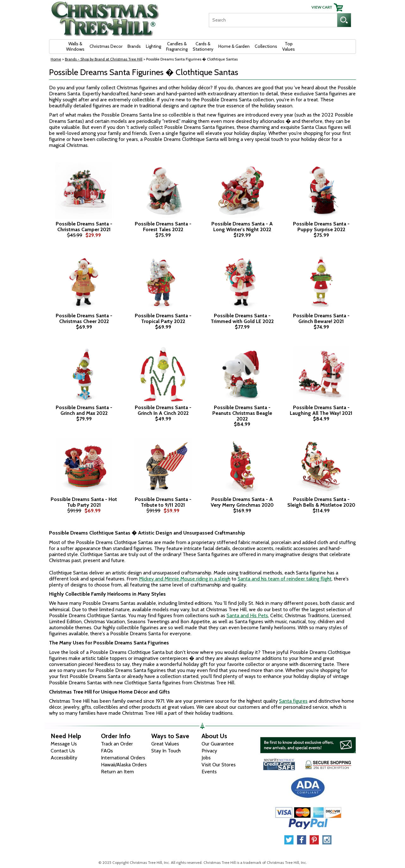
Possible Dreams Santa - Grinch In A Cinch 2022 (163, 410)
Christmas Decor (106, 46)
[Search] (273, 20)
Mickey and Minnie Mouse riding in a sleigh (185, 579)
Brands (134, 46)
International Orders (123, 758)
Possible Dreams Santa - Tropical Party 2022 (163, 318)
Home (56, 59)
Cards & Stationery (203, 46)
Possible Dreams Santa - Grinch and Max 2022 (84, 410)
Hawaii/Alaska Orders (124, 765)
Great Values (165, 744)
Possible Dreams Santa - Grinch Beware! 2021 (321, 318)
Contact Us (63, 751)
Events (209, 772)
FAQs (107, 751)
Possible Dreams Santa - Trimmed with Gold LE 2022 (242, 318)
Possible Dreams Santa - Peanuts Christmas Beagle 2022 (242, 413)
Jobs (206, 758)
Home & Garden (234, 46)
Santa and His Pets (247, 615)
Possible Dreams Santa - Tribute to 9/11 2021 (163, 502)
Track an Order (117, 744)
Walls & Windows (75, 46)
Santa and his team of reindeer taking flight (285, 579)
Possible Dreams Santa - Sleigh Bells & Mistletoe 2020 (321, 502)
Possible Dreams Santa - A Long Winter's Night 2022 (242, 227)
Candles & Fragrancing (177, 46)
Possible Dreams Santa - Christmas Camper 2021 (84, 227)
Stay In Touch (166, 751)
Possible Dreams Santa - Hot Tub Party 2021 (84, 502)
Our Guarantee (218, 744)
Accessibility (64, 758)
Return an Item (117, 772)
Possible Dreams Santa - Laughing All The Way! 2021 (321, 410)
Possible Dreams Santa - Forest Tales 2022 (163, 227)
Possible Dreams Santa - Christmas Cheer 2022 (84, 318)
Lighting (153, 46)
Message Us (64, 744)
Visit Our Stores (219, 765)
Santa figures (293, 701)
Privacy (209, 751)
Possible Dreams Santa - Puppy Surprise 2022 (321, 227)
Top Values (289, 46)
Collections (266, 46)
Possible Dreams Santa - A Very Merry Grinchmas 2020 (242, 502)
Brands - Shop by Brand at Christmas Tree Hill (104, 59)
